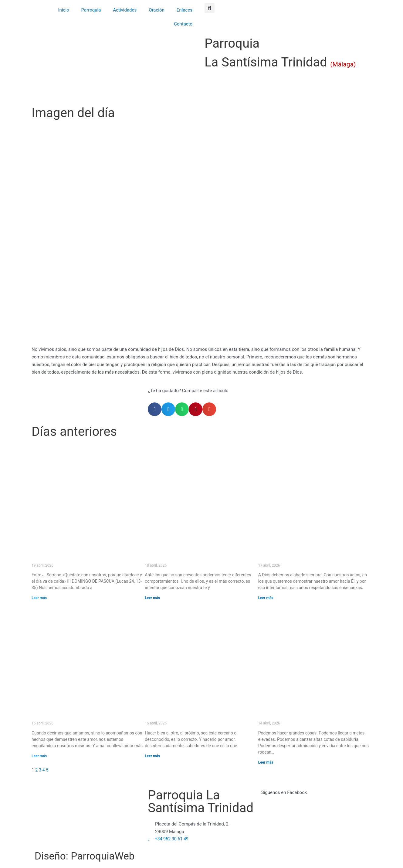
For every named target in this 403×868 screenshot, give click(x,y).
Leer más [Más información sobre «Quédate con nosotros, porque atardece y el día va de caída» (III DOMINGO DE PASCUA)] (39, 598)
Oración (157, 10)
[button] (210, 8)
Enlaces (185, 10)
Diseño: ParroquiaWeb (97, 855)
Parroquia (91, 10)
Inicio (64, 10)
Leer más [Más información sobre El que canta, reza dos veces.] (266, 598)
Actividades (125, 10)
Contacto (183, 24)
